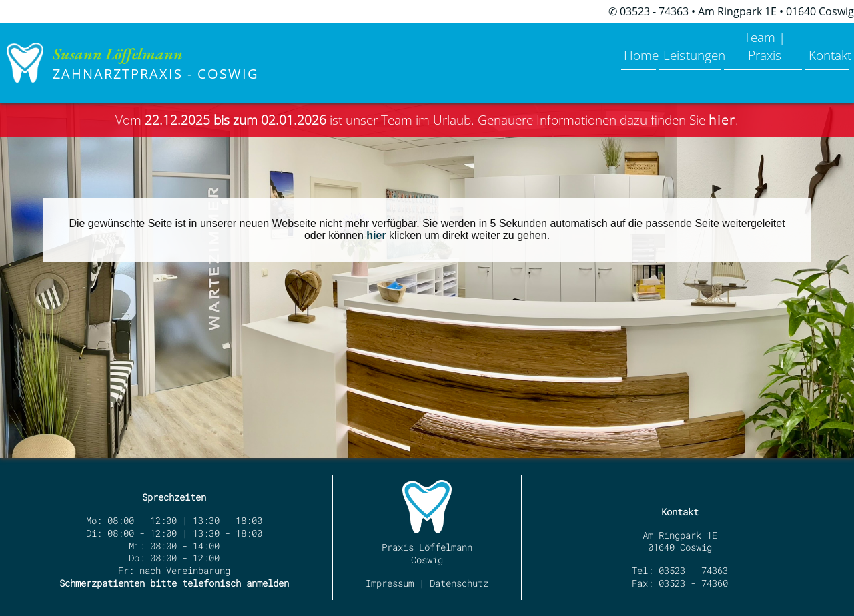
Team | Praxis (740, 45)
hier (376, 235)
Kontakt (820, 45)
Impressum (390, 583)
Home (585, 45)
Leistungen (651, 45)
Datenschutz (459, 583)
